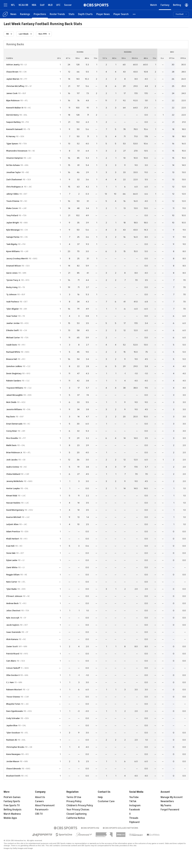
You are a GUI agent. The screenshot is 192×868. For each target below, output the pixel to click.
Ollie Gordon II (13, 675)
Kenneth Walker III (15, 108)
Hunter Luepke (13, 488)
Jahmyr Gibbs (12, 194)
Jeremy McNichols (15, 481)
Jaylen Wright (13, 223)
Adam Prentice (13, 532)
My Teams (166, 805)
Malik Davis (11, 445)
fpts (172, 58)
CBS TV (39, 814)
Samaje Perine (13, 237)
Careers (39, 801)
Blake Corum (12, 208)
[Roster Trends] (57, 14)
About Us (40, 797)
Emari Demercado (14, 424)
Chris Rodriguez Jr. (15, 187)
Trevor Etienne (13, 697)
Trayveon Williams (15, 388)
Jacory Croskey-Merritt (17, 259)
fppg (183, 58)
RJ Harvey (11, 136)
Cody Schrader (13, 718)
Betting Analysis (13, 810)
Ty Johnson (11, 294)
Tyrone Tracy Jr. (13, 280)
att (68, 58)
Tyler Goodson (13, 733)
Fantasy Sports (12, 801)
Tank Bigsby (12, 244)
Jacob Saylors (13, 625)
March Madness (12, 814)
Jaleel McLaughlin (14, 395)
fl (162, 58)
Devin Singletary (14, 373)
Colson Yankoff (13, 668)
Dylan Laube (12, 560)
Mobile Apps (10, 818)
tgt (105, 58)
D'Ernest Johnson (14, 596)
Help (100, 797)
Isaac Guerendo (14, 632)
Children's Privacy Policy (80, 805)
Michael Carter (13, 338)
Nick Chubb (11, 402)
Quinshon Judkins (14, 366)
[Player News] (103, 14)
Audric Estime (13, 467)
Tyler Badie (11, 589)
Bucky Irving (12, 287)
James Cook (12, 93)
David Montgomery (15, 510)
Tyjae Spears (12, 144)
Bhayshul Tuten (13, 704)
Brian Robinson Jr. (14, 452)
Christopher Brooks (15, 747)
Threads (134, 818)
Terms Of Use (74, 797)
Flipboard (134, 822)
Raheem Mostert (14, 690)
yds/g (135, 58)
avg (87, 58)
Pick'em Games (12, 797)
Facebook (135, 810)
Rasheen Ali (12, 740)
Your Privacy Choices (78, 810)
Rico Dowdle (12, 438)
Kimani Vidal (12, 496)
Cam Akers (11, 661)
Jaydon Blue (12, 725)
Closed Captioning (76, 814)
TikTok (133, 801)
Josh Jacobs (12, 460)
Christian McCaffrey (15, 86)
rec (114, 58)
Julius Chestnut (13, 611)
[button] (134, 14)
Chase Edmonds (14, 769)
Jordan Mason (13, 761)
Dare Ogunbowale (15, 711)
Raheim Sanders (14, 381)
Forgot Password (170, 810)
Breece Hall (12, 359)
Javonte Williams (14, 409)
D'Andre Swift (13, 330)
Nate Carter (12, 582)
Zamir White (12, 567)
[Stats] (72, 14)
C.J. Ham (10, 682)
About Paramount (45, 805)
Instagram (135, 805)
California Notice (76, 818)
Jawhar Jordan (13, 323)
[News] (13, 14)
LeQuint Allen (12, 524)
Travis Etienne (13, 201)
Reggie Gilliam (13, 575)
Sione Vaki (11, 553)
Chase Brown (12, 72)
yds (77, 58)
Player (10, 58)
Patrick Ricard (13, 654)
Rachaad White (13, 352)
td (95, 58)
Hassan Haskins (13, 503)
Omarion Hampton (15, 158)
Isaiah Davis (12, 345)
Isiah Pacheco (13, 302)
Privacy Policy (74, 801)
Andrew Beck (12, 603)
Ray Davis (11, 417)
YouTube (134, 797)
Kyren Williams (13, 251)
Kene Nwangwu (13, 754)
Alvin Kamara (12, 639)
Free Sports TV (12, 805)
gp (59, 58)
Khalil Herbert (13, 539)
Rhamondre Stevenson (17, 151)
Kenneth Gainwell (14, 129)
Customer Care (106, 801)
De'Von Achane (13, 165)
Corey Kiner (12, 431)
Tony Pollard (12, 215)
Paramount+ (42, 810)
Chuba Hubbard (13, 474)
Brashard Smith (13, 776)
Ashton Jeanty (13, 65)
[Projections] (40, 14)
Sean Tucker (12, 316)
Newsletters (167, 801)
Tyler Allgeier (13, 309)
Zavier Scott (12, 646)
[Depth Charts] (85, 14)
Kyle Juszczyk (13, 618)
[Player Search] (121, 14)
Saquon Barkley (13, 122)
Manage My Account (172, 797)
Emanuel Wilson (14, 266)
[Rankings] (25, 14)
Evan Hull (10, 546)
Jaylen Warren (13, 79)
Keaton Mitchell (14, 517)
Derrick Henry (12, 115)
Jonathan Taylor (14, 172)
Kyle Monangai (13, 230)
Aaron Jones (12, 273)
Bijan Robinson (13, 100)
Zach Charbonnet (14, 180)
